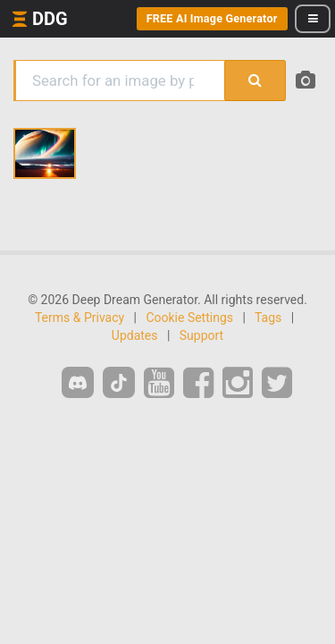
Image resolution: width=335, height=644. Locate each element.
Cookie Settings (189, 318)
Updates (135, 335)
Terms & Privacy (80, 318)
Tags (268, 318)
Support (201, 335)
